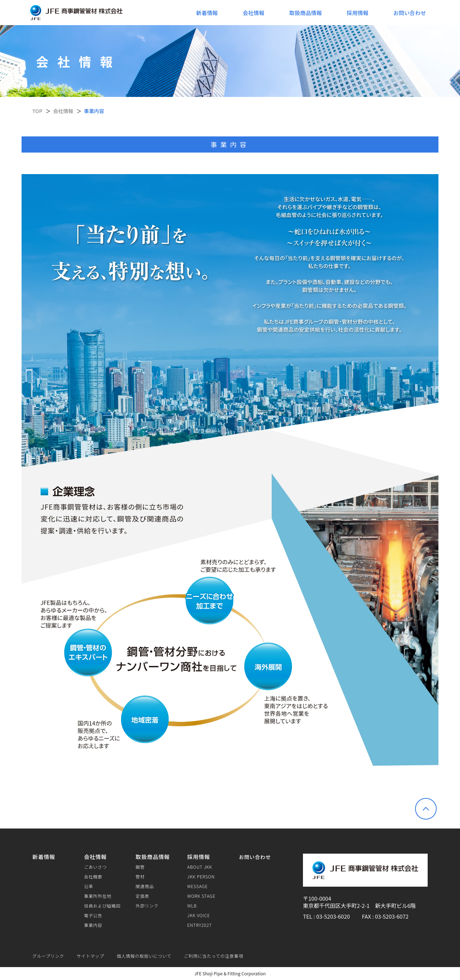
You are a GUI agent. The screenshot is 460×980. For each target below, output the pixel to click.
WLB (192, 906)
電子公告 (93, 915)
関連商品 (145, 886)
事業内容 (93, 925)
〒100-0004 (317, 898)
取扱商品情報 (306, 13)
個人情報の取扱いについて (144, 956)
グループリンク (48, 956)
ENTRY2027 (199, 925)
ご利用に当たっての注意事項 (214, 956)
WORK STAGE (201, 896)
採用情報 (358, 13)
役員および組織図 (102, 906)
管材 (140, 877)
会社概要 (93, 877)
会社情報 (254, 13)
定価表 (142, 896)
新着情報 (207, 13)
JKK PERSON (201, 877)
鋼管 (140, 867)
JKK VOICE (199, 915)
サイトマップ (90, 956)
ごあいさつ (96, 867)
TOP (37, 111)
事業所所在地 (98, 896)
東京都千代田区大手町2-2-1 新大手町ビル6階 (359, 906)
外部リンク (147, 906)
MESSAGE (197, 886)
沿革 (89, 886)
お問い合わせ (410, 13)
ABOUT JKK (200, 867)
